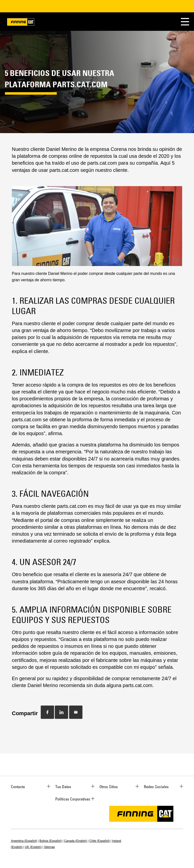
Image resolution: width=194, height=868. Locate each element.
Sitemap (49, 847)
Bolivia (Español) (51, 841)
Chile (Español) (99, 841)
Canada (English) (76, 841)
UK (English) (33, 847)
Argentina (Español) (24, 841)
